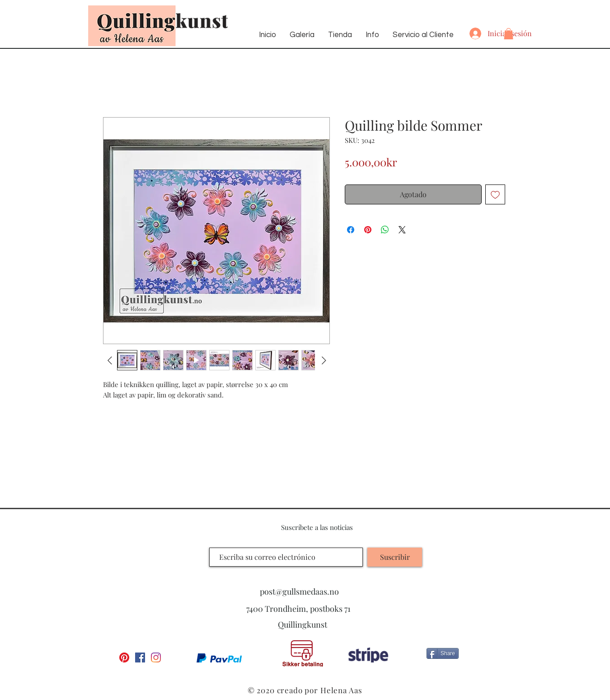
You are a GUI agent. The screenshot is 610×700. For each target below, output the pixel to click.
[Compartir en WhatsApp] (385, 230)
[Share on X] (402, 230)
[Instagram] (156, 657)
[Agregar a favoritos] (495, 194)
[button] (509, 34)
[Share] (443, 653)
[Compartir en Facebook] (351, 230)
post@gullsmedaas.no (299, 591)
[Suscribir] (395, 557)
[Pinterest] (124, 657)
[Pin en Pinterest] (368, 230)
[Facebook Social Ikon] (140, 657)
